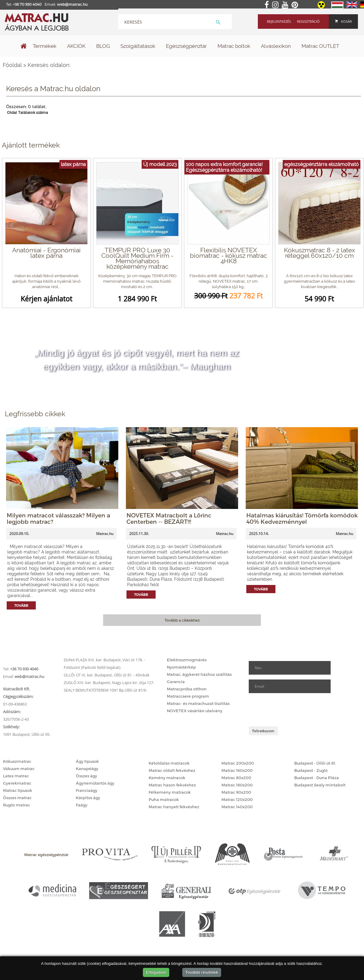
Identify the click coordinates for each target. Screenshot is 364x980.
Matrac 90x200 (236, 792)
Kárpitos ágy (88, 798)
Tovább (21, 605)
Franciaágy (87, 790)
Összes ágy (86, 776)
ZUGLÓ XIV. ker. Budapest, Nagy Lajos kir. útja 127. (109, 683)
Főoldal (12, 65)
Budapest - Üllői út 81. (315, 763)
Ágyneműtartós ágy (95, 783)
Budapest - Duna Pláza (317, 778)
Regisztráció (308, 21)
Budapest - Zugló (311, 770)
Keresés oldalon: (49, 65)
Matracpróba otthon (187, 689)
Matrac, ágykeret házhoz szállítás (199, 674)
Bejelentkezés (279, 21)
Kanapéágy (87, 769)
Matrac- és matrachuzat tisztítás (198, 703)
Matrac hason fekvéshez (172, 785)
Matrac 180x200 (237, 785)
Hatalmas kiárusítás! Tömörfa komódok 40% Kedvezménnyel (302, 518)
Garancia (176, 682)
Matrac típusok (18, 790)
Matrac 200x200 (238, 763)
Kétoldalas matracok (169, 763)
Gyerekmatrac (17, 783)
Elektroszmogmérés (187, 660)
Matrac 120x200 (237, 799)
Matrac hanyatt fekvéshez (174, 807)
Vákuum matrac (19, 769)
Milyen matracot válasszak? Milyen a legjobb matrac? (58, 518)
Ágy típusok (87, 761)
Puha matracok (164, 799)
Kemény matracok (167, 778)
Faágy (82, 805)
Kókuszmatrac (17, 761)
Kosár (343, 21)
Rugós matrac (17, 805)
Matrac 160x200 (237, 770)
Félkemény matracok (170, 792)
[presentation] (295, 710)
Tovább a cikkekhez (182, 620)
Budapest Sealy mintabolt (320, 785)
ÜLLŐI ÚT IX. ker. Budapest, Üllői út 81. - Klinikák (107, 675)
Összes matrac (17, 798)
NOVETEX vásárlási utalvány (195, 711)
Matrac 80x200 (236, 778)
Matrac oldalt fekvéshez (172, 770)
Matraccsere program (188, 696)
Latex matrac (16, 776)
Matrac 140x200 (237, 807)
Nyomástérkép (181, 667)
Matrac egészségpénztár (46, 855)
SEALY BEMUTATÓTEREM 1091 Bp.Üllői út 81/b (105, 690)
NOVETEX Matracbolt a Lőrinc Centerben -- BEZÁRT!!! (169, 518)
